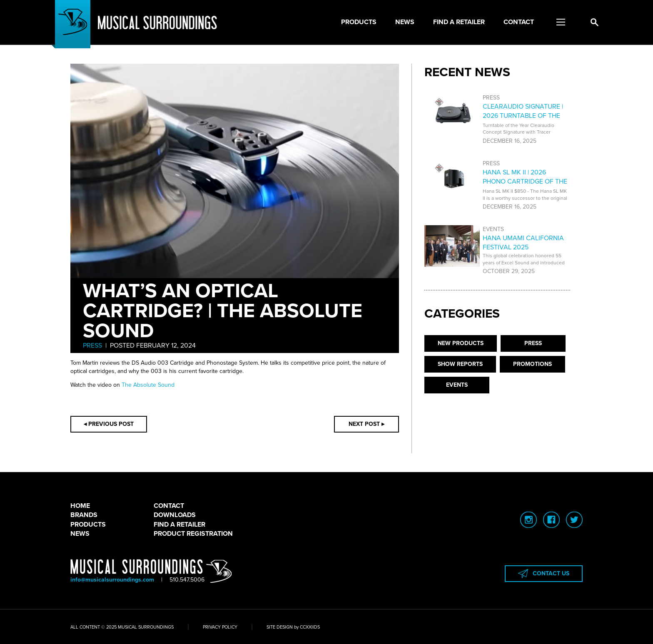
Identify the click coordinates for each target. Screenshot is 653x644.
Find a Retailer (459, 22)
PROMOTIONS (532, 364)
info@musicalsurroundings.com (112, 580)
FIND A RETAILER (179, 525)
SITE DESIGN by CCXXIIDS (293, 627)
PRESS (92, 346)
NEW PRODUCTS (461, 343)
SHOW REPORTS (460, 364)
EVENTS (457, 385)
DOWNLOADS (175, 515)
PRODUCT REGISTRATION (193, 534)
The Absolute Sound (148, 385)
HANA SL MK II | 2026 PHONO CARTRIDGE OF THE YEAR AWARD (525, 182)
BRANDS (84, 515)
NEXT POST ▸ (366, 424)
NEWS (80, 534)
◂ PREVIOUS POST (109, 424)
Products (359, 22)
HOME (80, 506)
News (405, 22)
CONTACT (169, 506)
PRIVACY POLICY (220, 627)
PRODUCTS (88, 525)
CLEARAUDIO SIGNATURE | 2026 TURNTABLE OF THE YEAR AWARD (523, 116)
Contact (519, 22)
